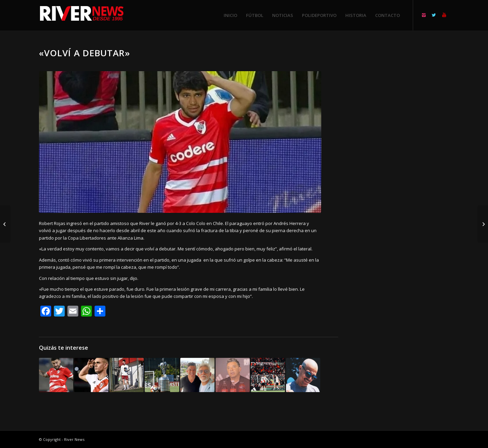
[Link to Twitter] (434, 15)
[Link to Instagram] (424, 15)
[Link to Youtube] (444, 15)
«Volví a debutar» (85, 53)
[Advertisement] (402, 149)
